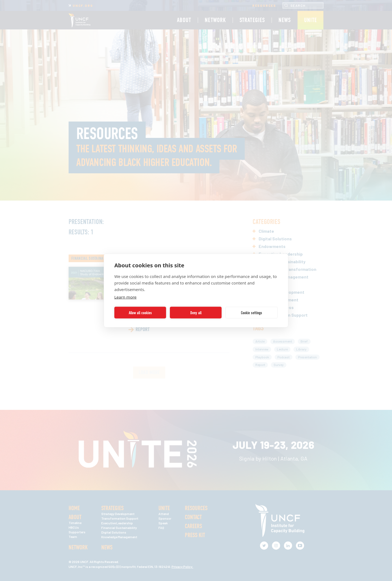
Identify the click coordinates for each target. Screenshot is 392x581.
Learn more (125, 297)
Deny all (196, 313)
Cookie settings (252, 313)
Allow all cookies (140, 313)
